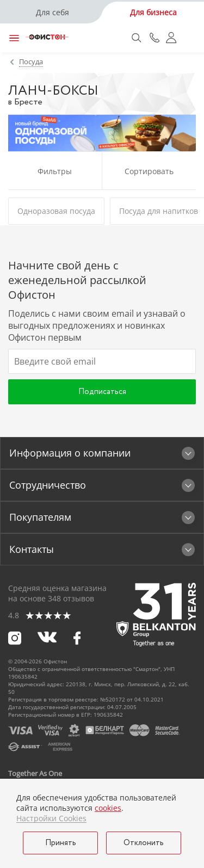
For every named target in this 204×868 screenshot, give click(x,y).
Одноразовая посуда (56, 211)
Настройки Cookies (51, 818)
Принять (61, 843)
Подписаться (102, 392)
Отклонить (144, 843)
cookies (108, 808)
